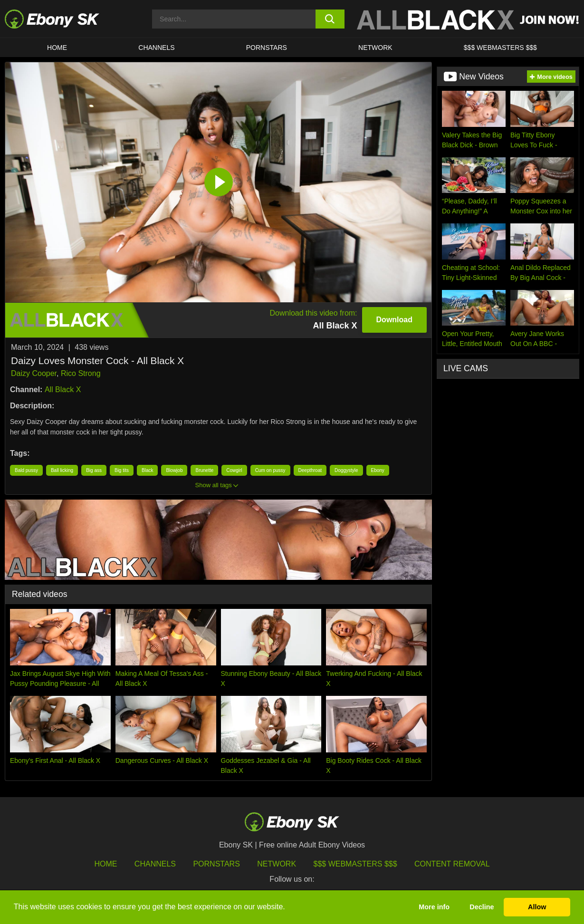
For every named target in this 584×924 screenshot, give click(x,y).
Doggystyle (346, 470)
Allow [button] (537, 907)
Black (147, 470)
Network (375, 48)
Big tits (122, 470)
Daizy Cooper (34, 373)
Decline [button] (482, 907)
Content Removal (452, 864)
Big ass (94, 470)
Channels (156, 48)
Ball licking (62, 470)
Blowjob (174, 470)
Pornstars (267, 48)
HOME (57, 48)
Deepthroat (310, 470)
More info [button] (434, 907)
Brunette (204, 470)
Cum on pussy (270, 470)
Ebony (378, 470)
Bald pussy (26, 470)
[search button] (330, 19)
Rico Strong (81, 373)
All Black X (63, 390)
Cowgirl (234, 470)
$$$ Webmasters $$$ (500, 48)
